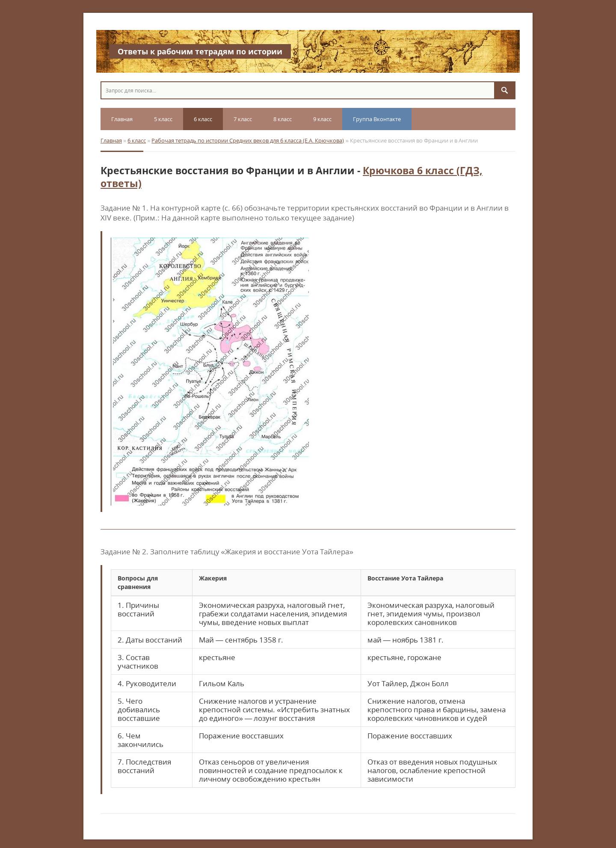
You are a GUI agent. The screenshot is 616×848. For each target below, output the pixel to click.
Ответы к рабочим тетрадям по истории (200, 51)
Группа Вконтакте (377, 119)
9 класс (322, 119)
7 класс (243, 119)
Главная (122, 119)
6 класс (203, 119)
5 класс (163, 119)
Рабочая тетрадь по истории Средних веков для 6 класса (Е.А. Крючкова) (248, 140)
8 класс (283, 119)
